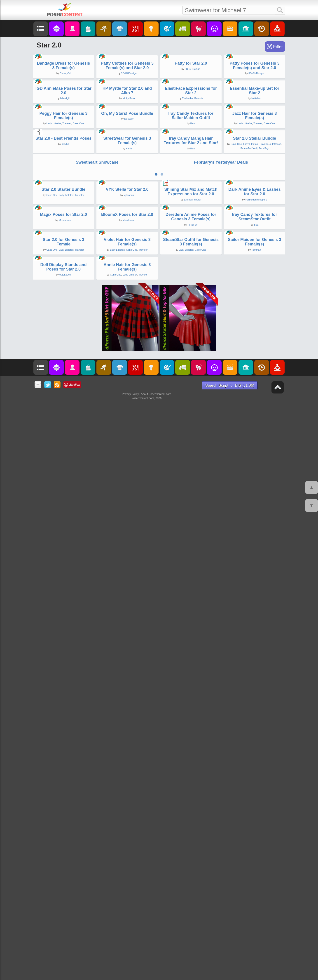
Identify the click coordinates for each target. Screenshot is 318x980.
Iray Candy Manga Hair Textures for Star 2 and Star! (191, 430)
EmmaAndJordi (249, 438)
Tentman (256, 792)
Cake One (78, 340)
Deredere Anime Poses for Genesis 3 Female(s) (191, 687)
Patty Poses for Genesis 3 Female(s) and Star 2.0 (254, 138)
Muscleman (65, 691)
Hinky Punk (129, 243)
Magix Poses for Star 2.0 (63, 685)
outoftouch (275, 433)
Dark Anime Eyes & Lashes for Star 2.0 (254, 590)
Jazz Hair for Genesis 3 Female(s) (254, 333)
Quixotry (129, 336)
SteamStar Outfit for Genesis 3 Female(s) (191, 785)
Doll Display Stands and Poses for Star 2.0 (63, 882)
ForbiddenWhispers (256, 598)
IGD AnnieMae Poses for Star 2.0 (63, 235)
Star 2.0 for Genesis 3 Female (63, 785)
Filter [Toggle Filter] (278, 47)
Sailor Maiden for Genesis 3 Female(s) (255, 785)
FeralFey (264, 438)
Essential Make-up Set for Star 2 (254, 235)
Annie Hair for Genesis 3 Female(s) (127, 882)
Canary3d (65, 146)
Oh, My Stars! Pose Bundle (127, 330)
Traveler (67, 340)
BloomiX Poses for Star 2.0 (127, 685)
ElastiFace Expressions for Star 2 (191, 235)
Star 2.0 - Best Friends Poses (63, 420)
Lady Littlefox (54, 340)
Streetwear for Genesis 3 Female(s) (127, 430)
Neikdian (256, 243)
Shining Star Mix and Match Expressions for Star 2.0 (191, 590)
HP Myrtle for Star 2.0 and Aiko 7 (127, 235)
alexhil (65, 426)
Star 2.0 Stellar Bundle (254, 428)
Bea (193, 340)
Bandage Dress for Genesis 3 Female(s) (63, 138)
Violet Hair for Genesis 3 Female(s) (127, 785)
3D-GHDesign (129, 146)
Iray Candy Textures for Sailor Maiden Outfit (191, 333)
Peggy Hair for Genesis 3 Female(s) (63, 333)
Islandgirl (65, 243)
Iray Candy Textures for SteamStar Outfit (255, 687)
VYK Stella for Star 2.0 (127, 588)
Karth (129, 438)
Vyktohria (129, 593)
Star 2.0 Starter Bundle (63, 588)
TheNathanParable (192, 243)
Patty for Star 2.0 (191, 136)
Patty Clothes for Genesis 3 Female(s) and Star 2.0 (127, 138)
